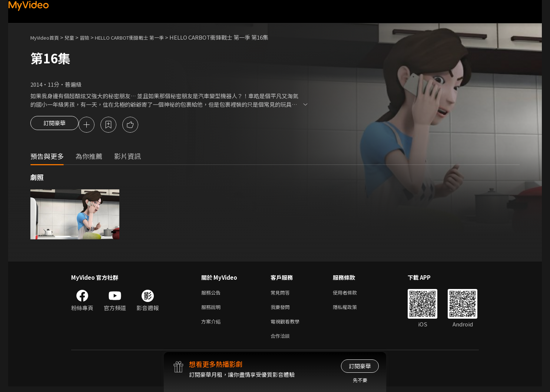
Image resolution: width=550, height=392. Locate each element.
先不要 (360, 380)
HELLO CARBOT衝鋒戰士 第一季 (143, 37)
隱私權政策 (351, 310)
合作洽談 (282, 341)
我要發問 (282, 310)
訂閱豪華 (54, 125)
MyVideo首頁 (47, 37)
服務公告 (212, 294)
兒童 (75, 37)
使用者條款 (351, 294)
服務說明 (212, 310)
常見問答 (282, 294)
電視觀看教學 (287, 325)
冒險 (92, 37)
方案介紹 (212, 325)
